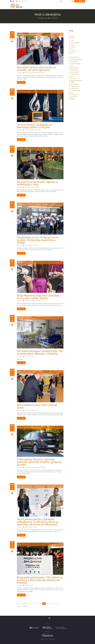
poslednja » (26, 606)
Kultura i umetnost (75, 74)
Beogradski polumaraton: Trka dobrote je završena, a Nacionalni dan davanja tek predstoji (40, 580)
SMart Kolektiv (37, 190)
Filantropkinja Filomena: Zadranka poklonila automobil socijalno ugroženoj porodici (39, 462)
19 (37, 604)
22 (47, 604)
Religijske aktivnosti (75, 86)
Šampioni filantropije (24, 91)
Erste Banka (20, 359)
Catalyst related (74, 61)
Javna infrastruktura (75, 72)
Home (39, 18)
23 (51, 604)
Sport (19, 544)
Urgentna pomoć (74, 95)
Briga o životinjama (75, 57)
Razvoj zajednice (74, 84)
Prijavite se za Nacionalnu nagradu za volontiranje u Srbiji (37, 183)
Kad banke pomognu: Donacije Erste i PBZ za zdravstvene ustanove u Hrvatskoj (40, 352)
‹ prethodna (24, 604)
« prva (18, 604)
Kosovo (72, 49)
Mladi (19, 372)
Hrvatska (29, 356)
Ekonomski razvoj (75, 68)
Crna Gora (29, 130)
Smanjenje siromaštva (76, 90)
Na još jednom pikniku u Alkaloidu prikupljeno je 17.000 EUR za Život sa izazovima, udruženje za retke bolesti (37, 522)
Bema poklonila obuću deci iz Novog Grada (37, 406)
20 (40, 604)
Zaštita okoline (74, 97)
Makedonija (30, 245)
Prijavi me (83, 1)
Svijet (72, 38)
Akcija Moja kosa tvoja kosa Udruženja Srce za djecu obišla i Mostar (38, 297)
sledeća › (19, 606)
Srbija (29, 73)
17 (30, 604)
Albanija (72, 36)
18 (33, 604)
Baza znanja (45, 18)
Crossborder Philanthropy (76, 59)
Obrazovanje (22, 204)
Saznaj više (21, 82)
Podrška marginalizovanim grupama (29, 34)
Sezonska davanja (75, 88)
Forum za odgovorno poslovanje (25, 190)
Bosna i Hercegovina (31, 301)
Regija (72, 41)
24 (55, 604)
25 (58, 604)
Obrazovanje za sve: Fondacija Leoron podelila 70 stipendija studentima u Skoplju (38, 240)
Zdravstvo (21, 262)
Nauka (72, 76)
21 (44, 604)
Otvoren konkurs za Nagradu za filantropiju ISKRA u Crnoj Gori (34, 126)
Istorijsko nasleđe (75, 70)
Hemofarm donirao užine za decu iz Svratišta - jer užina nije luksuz (36, 69)
